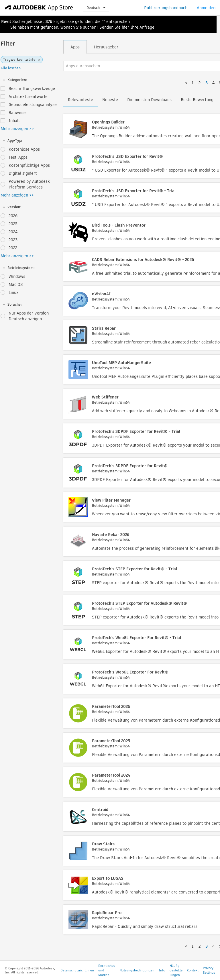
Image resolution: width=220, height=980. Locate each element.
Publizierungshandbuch (166, 8)
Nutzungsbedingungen (137, 970)
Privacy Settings (209, 970)
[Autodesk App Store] (39, 8)
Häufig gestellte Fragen (176, 970)
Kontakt (193, 970)
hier (125, 27)
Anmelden (206, 8)
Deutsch (96, 8)
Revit (6, 21)
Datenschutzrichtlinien (77, 970)
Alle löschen (11, 68)
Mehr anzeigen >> (17, 129)
